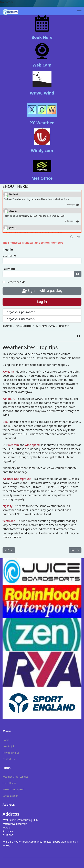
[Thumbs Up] (77, 204)
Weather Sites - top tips (15, 777)
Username (9, 256)
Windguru (9, 399)
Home (6, 740)
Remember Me (16, 282)
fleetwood (9, 521)
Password (9, 269)
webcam (13, 445)
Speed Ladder (10, 796)
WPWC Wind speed (13, 789)
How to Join (9, 746)
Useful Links (9, 783)
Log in (42, 302)
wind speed (32, 445)
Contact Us (9, 759)
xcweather (9, 372)
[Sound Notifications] (78, 237)
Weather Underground (17, 479)
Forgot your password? (20, 312)
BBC (5, 422)
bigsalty (8, 506)
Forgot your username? (20, 319)
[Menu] (79, 12)
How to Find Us (11, 753)
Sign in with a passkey (42, 291)
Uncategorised (24, 326)
